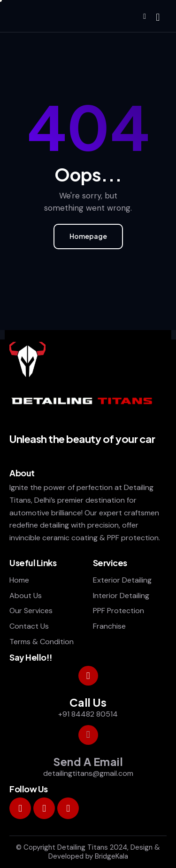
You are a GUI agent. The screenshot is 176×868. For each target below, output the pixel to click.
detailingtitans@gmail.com (88, 773)
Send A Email (88, 762)
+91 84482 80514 (88, 714)
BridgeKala (111, 856)
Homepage (88, 236)
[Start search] (158, 17)
